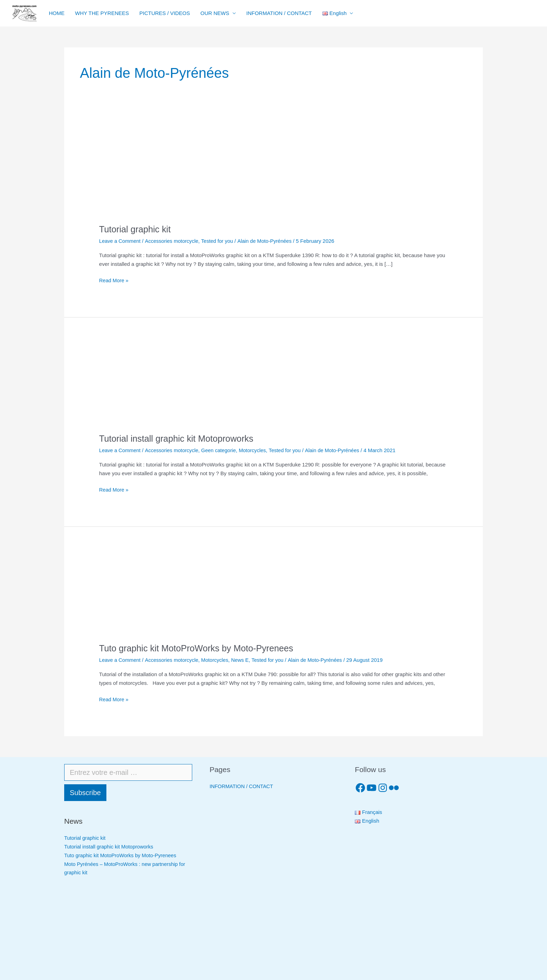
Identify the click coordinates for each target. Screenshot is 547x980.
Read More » (114, 280)
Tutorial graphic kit (136, 229)
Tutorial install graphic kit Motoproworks (179, 439)
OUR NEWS (215, 13)
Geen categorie (222, 450)
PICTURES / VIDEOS (164, 13)
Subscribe (85, 792)
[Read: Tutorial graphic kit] (151, 173)
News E (244, 660)
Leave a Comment (121, 241)
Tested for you (220, 241)
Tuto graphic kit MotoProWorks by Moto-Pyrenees (199, 648)
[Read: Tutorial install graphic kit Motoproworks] (240, 385)
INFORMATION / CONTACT (279, 13)
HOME (57, 13)
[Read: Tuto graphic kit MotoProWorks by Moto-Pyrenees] (240, 594)
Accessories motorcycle (173, 241)
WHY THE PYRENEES (102, 13)
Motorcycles (256, 450)
